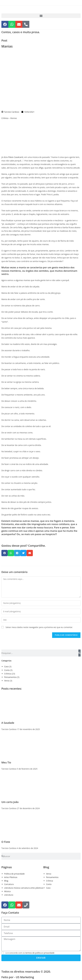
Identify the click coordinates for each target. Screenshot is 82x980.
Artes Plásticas (11, 877)
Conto (7, 670)
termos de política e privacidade (40, 953)
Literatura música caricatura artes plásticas (24, 888)
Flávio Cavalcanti (16, 157)
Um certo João (10, 802)
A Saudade (8, 723)
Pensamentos (10, 677)
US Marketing (25, 977)
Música (7, 891)
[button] (41, 16)
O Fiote (6, 842)
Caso (6, 666)
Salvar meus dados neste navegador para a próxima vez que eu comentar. (39, 627)
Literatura (9, 895)
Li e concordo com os (30, 953)
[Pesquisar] (79, 653)
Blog (6, 881)
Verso (7, 681)
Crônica (5, 118)
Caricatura (9, 884)
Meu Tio (6, 762)
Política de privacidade (14, 874)
